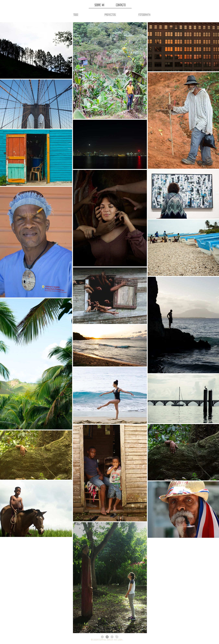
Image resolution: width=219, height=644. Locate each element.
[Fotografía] (145, 15)
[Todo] (76, 15)
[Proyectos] (110, 15)
